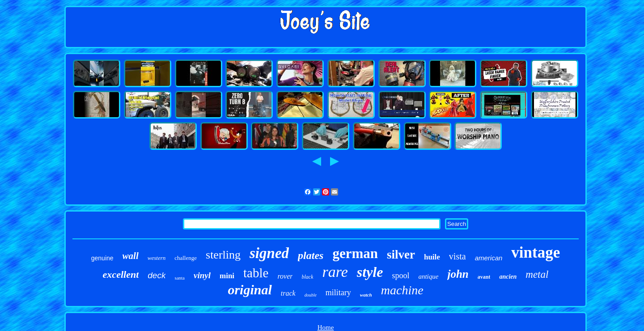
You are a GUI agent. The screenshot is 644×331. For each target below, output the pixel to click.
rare (335, 272)
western (157, 258)
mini (227, 276)
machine (402, 290)
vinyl (202, 275)
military (338, 293)
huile (432, 257)
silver (401, 255)
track (288, 293)
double (311, 295)
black (307, 277)
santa (180, 278)
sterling (223, 255)
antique (428, 276)
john (458, 274)
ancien (508, 277)
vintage (536, 252)
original (250, 290)
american (489, 258)
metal (537, 274)
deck (157, 275)
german (355, 253)
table (256, 273)
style (370, 272)
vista (458, 256)
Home (326, 327)
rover (285, 276)
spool (400, 276)
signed (269, 253)
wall (131, 256)
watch (366, 295)
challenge (186, 258)
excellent (121, 274)
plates (311, 255)
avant (484, 277)
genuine (102, 258)
